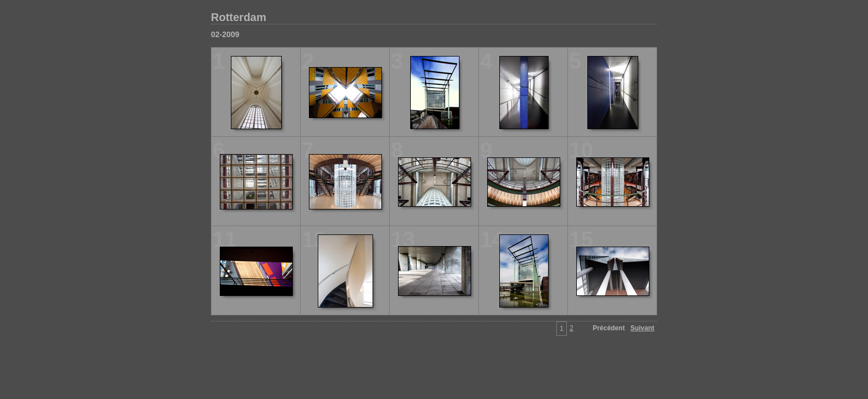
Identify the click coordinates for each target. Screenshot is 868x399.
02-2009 (225, 34)
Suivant (642, 328)
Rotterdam (239, 17)
